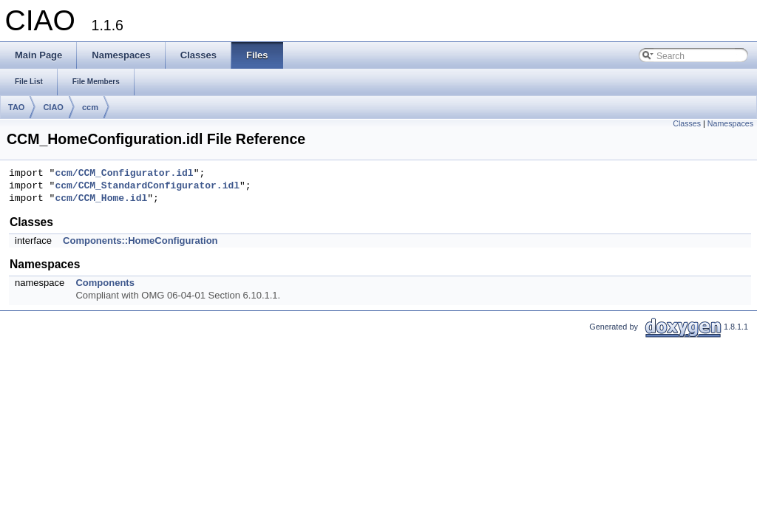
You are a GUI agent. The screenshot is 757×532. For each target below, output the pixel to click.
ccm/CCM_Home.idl (101, 199)
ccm (90, 107)
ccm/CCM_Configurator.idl (124, 174)
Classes (687, 123)
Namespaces (730, 123)
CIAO (53, 107)
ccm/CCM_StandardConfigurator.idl (147, 186)
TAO (16, 107)
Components (105, 283)
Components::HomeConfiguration (140, 241)
